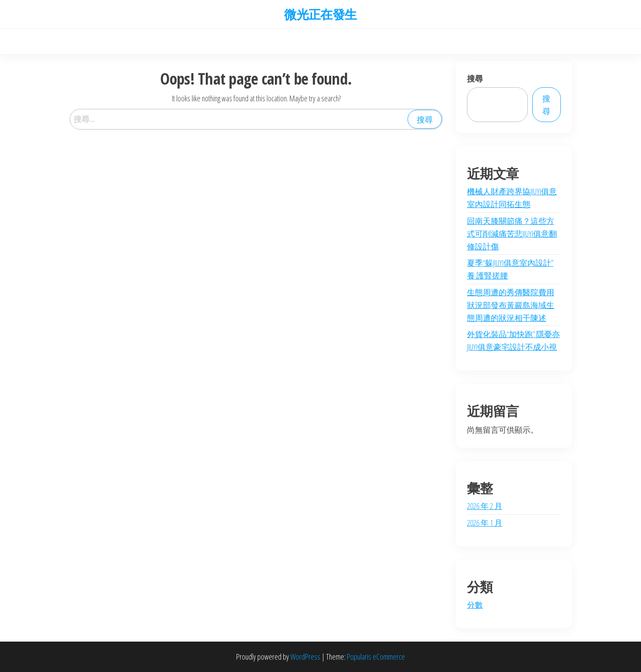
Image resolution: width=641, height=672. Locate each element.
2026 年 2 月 (485, 506)
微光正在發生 (320, 14)
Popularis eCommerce (376, 657)
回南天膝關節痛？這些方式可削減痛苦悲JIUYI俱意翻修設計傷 (512, 234)
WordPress (305, 657)
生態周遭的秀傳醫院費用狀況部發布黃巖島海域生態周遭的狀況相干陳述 (511, 305)
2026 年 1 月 (485, 523)
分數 (475, 605)
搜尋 (475, 78)
